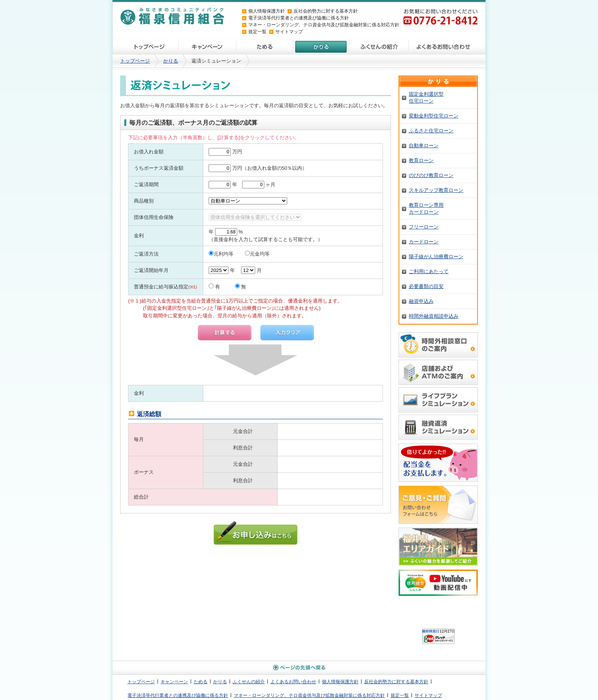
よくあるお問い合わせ (447, 47)
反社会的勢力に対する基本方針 (330, 11)
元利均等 (221, 254)
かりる (321, 47)
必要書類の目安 (426, 286)
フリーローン (424, 227)
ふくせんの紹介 (379, 47)
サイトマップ (289, 32)
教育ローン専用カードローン (426, 208)
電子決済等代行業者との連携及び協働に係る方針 (299, 18)
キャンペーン (207, 47)
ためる (264, 47)
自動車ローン (424, 146)
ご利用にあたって (429, 271)
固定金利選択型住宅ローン (426, 97)
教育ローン (421, 160)
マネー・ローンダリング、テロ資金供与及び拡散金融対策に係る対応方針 (324, 25)
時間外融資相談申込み (434, 316)
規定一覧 (257, 32)
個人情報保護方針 (267, 11)
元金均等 (257, 254)
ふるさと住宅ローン (431, 131)
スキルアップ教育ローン (436, 190)
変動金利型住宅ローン (434, 116)
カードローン (424, 242)
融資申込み (421, 301)
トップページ (145, 47)
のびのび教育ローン (431, 175)
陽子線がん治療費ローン (436, 257)
